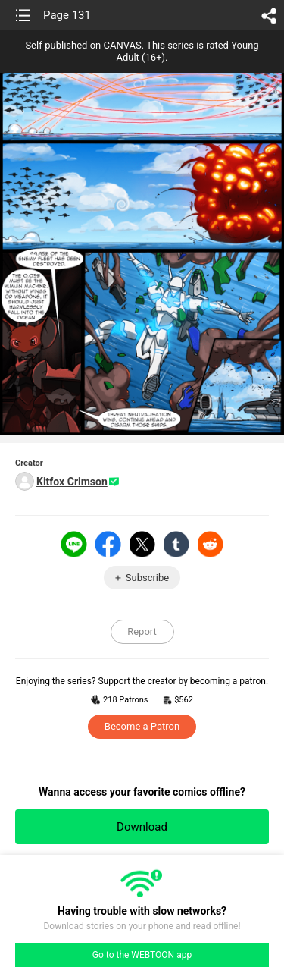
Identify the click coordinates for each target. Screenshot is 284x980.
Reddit (211, 544)
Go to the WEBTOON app (142, 955)
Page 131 (67, 15)
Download (142, 827)
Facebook (108, 544)
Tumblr (176, 544)
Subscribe (147, 578)
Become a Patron (142, 726)
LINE (74, 544)
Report (142, 631)
